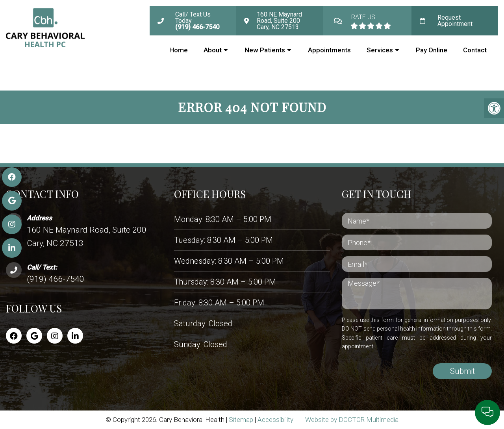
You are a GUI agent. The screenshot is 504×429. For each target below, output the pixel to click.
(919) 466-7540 (56, 279)
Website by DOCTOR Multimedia (352, 420)
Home (179, 50)
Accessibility (275, 420)
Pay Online (432, 50)
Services (380, 50)
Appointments (329, 50)
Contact (475, 50)
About (213, 50)
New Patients (265, 50)
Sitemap (241, 420)
